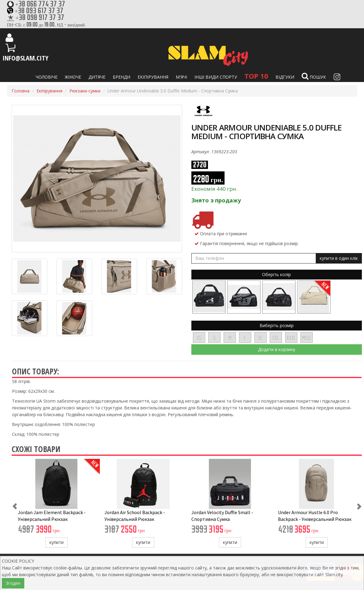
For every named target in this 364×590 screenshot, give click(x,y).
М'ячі (181, 77)
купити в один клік (339, 258)
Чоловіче (47, 77)
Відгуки (285, 77)
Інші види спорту (216, 77)
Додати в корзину (277, 349)
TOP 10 (256, 76)
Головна (21, 91)
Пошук (314, 76)
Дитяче (97, 77)
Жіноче (73, 77)
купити (57, 542)
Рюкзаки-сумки (85, 91)
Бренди (121, 77)
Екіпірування (153, 77)
